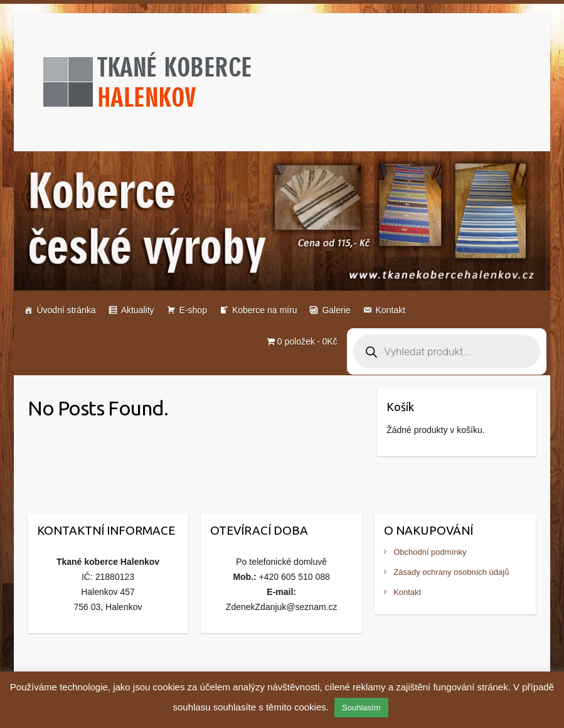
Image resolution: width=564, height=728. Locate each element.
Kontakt (391, 310)
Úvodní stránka (66, 310)
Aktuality (138, 310)
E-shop (193, 310)
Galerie (336, 310)
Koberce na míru (265, 310)
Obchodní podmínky (430, 552)
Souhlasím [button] (361, 708)
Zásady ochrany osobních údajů (451, 572)
